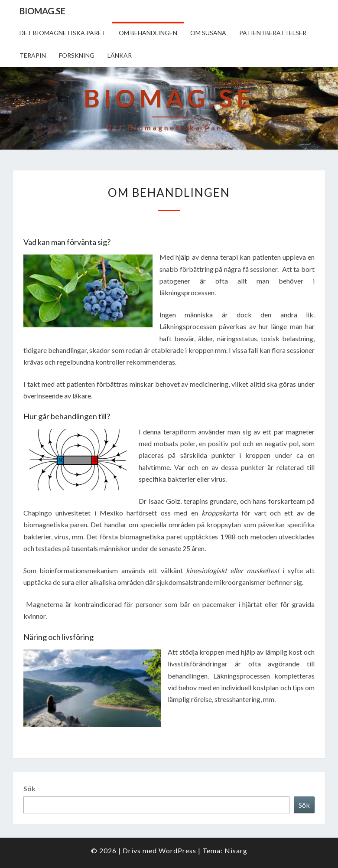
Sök (29, 788)
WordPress (177, 850)
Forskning (77, 55)
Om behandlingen (148, 33)
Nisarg (236, 850)
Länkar (120, 55)
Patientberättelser (273, 33)
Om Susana (208, 33)
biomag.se (42, 11)
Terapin (33, 55)
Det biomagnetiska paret (63, 33)
